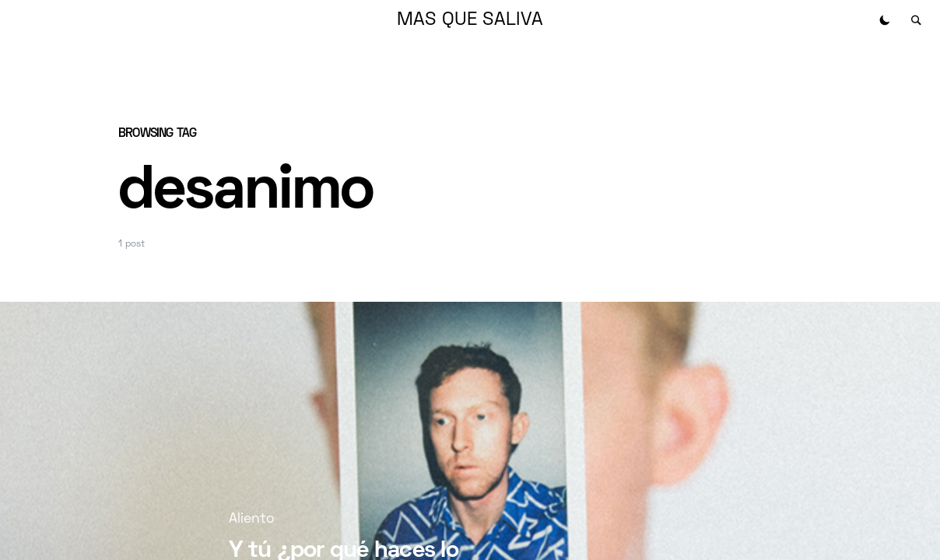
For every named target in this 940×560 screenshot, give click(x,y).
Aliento (251, 519)
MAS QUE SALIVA (470, 20)
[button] (885, 20)
